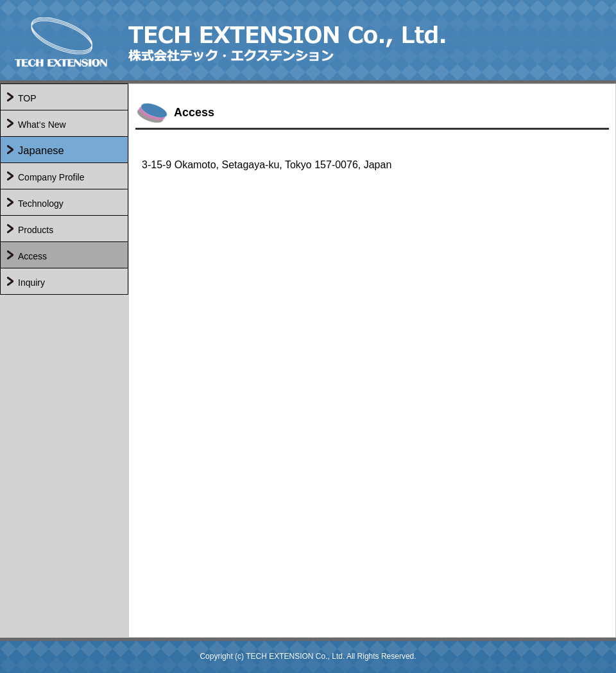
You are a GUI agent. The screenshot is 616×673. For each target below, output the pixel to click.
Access (32, 256)
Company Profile (51, 177)
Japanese (41, 151)
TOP (27, 98)
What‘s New (42, 125)
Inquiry (31, 283)
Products (36, 230)
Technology (41, 204)
